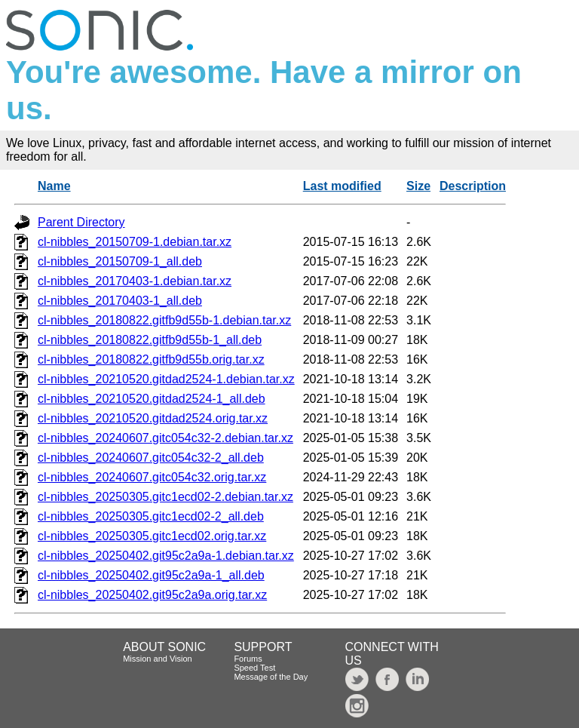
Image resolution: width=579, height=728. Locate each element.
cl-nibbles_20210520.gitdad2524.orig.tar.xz (153, 418)
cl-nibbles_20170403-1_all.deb (120, 301)
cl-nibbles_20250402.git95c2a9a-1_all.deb (151, 575)
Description (473, 186)
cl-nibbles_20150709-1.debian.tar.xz (135, 242)
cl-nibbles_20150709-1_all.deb (120, 261)
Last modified (342, 186)
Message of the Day (271, 677)
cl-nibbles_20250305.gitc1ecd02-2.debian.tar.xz (165, 497)
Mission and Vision (158, 659)
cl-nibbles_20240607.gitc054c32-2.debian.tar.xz (165, 438)
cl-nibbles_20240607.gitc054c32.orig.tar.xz (152, 477)
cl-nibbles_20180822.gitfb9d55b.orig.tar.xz (151, 359)
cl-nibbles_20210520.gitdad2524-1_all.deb (152, 399)
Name (54, 186)
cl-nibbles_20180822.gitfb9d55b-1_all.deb (150, 340)
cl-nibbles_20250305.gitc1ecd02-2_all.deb (151, 516)
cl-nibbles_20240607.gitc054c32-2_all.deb (151, 458)
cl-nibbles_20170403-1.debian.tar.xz (135, 281)
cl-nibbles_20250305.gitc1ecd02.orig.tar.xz (152, 536)
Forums (248, 659)
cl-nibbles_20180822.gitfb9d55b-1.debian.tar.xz (164, 320)
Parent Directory (81, 222)
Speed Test (254, 668)
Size (418, 186)
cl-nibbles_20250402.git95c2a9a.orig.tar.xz (152, 595)
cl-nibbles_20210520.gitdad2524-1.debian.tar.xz (166, 379)
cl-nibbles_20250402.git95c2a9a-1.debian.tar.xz (166, 556)
